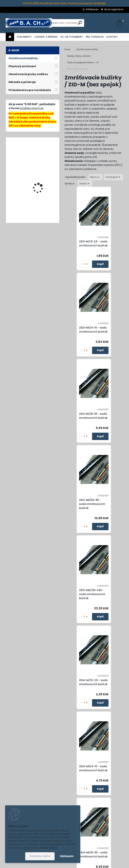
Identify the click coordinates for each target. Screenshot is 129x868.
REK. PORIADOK (95, 37)
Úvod (67, 49)
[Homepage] (10, 37)
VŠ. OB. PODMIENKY (72, 37)
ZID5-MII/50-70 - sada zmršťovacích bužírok (110, 774)
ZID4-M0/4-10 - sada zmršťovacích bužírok (82, 510)
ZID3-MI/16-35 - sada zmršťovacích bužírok (82, 332)
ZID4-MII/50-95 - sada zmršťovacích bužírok (81, 598)
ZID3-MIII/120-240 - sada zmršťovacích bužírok (81, 422)
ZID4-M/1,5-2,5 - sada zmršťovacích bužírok (112, 422)
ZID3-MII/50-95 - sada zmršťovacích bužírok (110, 332)
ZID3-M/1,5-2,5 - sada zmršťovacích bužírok (82, 243)
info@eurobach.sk (31, 108)
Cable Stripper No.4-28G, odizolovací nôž (43, 211)
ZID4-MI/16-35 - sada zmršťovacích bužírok (112, 510)
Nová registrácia (114, 9)
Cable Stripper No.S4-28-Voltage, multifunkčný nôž (41, 188)
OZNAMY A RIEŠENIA (46, 37)
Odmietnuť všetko (40, 856)
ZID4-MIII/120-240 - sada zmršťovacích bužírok (110, 598)
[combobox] (95, 177)
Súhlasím (67, 856)
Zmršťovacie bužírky (87, 49)
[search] (80, 23)
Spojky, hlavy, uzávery (79, 56)
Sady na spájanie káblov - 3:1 (83, 62)
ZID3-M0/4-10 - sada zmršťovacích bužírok (112, 243)
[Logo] (29, 23)
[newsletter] (114, 847)
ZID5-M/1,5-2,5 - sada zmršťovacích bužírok (82, 686)
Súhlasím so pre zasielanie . (84, 856)
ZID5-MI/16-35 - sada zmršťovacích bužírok (82, 775)
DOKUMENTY (24, 37)
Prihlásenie (92, 9)
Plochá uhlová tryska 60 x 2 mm (42, 155)
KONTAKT (112, 37)
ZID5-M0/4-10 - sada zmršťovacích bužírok (112, 686)
